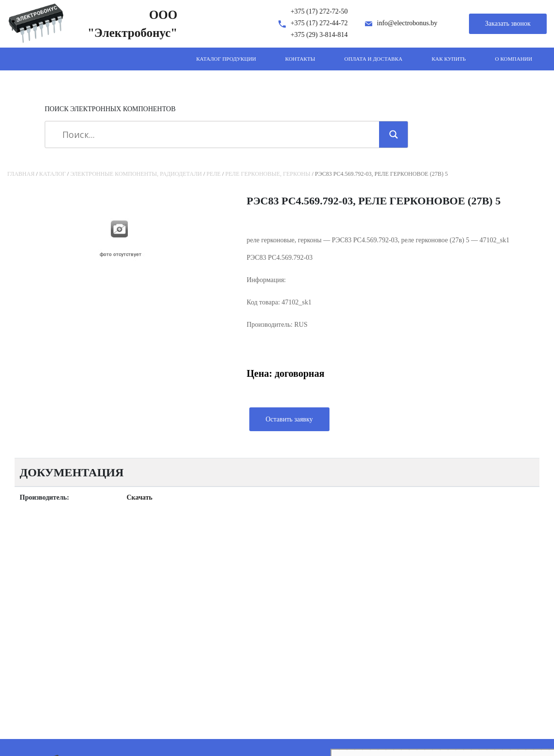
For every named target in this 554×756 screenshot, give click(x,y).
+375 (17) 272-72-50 (319, 11)
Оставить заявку (289, 419)
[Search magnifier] (394, 134)
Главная (21, 174)
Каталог (53, 174)
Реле (214, 174)
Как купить (449, 59)
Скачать (140, 497)
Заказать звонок (508, 24)
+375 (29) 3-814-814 (319, 35)
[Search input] (216, 134)
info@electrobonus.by (407, 23)
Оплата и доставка (374, 59)
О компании (514, 59)
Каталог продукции (226, 59)
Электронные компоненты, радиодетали (136, 174)
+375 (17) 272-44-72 (319, 23)
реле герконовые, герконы (268, 174)
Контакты (300, 59)
